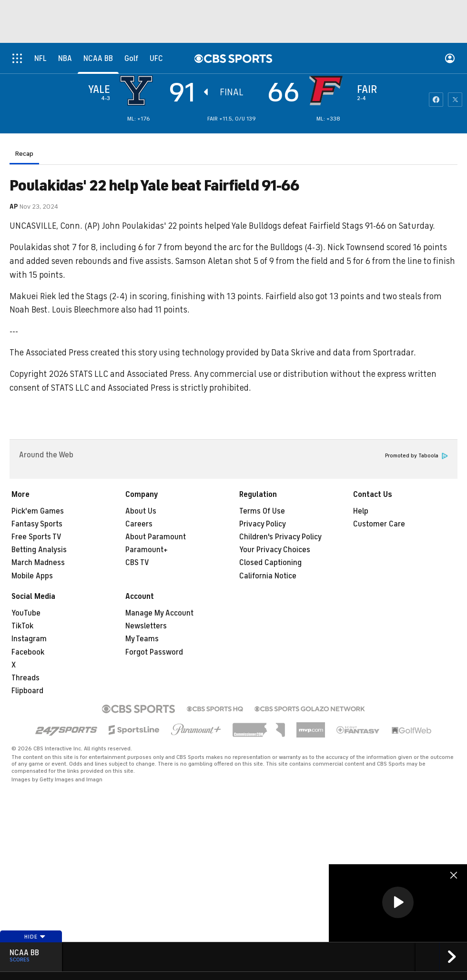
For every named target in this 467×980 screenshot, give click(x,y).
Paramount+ (147, 550)
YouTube (26, 613)
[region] (398, 903)
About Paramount (156, 537)
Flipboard (27, 691)
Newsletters (146, 626)
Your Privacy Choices (275, 550)
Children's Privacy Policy (280, 537)
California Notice (268, 576)
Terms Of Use (262, 511)
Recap (24, 154)
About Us (141, 511)
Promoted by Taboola (416, 456)
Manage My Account (159, 613)
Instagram (29, 639)
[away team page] (139, 91)
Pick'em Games (38, 511)
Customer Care (379, 524)
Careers (139, 524)
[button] (398, 902)
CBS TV (137, 563)
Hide (35, 937)
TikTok (22, 626)
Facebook (28, 652)
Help (361, 511)
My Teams (142, 639)
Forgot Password (154, 652)
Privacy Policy (263, 524)
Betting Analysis (39, 550)
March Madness (38, 563)
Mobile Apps (32, 576)
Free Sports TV (36, 537)
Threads (25, 678)
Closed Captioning (270, 563)
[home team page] (328, 91)
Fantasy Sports (37, 524)
